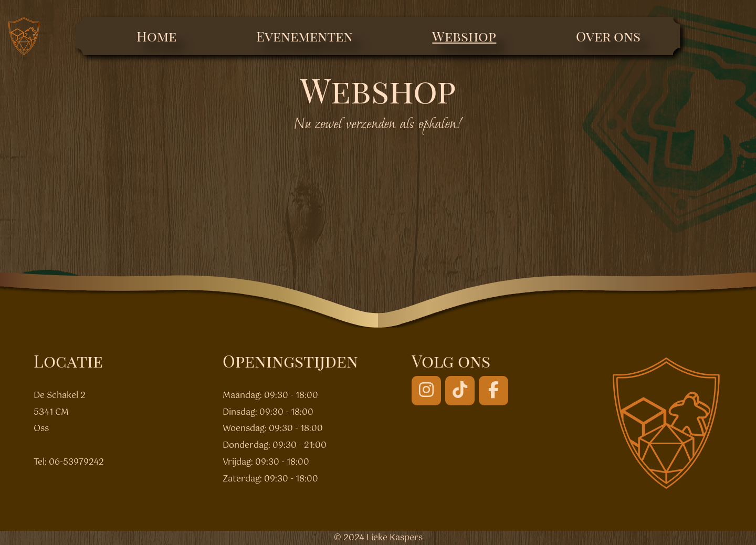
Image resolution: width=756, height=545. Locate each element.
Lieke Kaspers (395, 538)
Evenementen (304, 36)
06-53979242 (76, 462)
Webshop (464, 36)
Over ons (608, 36)
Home (156, 36)
